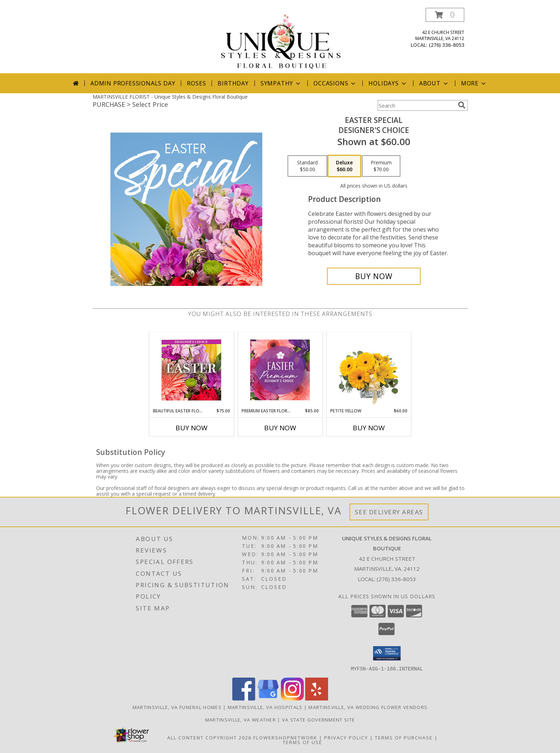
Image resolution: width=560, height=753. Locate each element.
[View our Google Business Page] (268, 698)
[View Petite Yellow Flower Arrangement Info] (369, 370)
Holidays (388, 83)
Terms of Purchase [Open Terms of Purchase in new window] (404, 737)
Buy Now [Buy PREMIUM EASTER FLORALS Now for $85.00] (280, 428)
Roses (196, 83)
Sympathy (281, 83)
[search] (462, 105)
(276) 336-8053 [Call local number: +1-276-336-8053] (447, 45)
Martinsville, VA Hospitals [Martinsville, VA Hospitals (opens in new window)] (265, 707)
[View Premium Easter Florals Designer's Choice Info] (280, 370)
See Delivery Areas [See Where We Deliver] (389, 512)
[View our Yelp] (317, 698)
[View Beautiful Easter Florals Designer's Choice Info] (191, 370)
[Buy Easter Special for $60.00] (374, 276)
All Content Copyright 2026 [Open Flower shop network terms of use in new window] (209, 737)
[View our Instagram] (292, 698)
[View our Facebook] (244, 698)
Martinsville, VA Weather (241, 719)
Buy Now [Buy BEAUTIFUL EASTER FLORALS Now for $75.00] (192, 428)
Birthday (233, 83)
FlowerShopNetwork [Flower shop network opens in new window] (285, 737)
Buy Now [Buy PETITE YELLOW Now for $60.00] (369, 428)
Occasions (335, 83)
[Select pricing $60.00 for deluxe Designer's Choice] (344, 166)
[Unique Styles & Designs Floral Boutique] (281, 41)
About (434, 83)
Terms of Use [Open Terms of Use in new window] (303, 742)
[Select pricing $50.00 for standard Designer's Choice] (307, 166)
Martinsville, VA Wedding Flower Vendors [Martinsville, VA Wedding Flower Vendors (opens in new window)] (368, 707)
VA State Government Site (318, 719)
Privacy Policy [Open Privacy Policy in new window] (346, 737)
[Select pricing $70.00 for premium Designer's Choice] (381, 166)
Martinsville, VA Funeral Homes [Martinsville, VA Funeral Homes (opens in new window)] (177, 707)
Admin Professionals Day (133, 83)
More (474, 83)
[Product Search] (416, 105)
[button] (445, 15)
